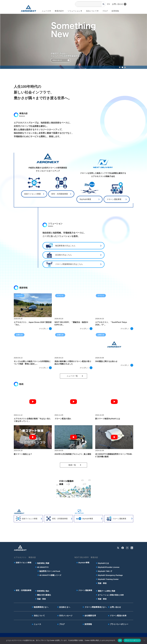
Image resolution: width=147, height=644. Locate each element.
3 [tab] (125, 68)
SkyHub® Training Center (107, 579)
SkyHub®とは (102, 563)
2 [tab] (123, 68)
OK (120, 640)
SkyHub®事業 (85, 199)
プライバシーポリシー (118, 624)
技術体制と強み (42, 591)
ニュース (36, 624)
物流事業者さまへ (40, 607)
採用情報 (115, 11)
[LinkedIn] (132, 548)
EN (108, 4)
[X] (118, 548)
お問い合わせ (119, 4)
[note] (127, 548)
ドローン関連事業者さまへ (95, 607)
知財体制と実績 (42, 563)
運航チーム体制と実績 (105, 591)
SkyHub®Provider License (108, 567)
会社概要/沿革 (89, 616)
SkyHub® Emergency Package (109, 575)
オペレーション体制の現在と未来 (110, 595)
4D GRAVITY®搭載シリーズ (49, 575)
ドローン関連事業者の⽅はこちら (64, 264)
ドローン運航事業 (114, 199)
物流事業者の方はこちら (60, 246)
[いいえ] (144, 640)
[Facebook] (123, 548)
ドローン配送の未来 (117, 616)
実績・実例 (40, 599)
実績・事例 (101, 583)
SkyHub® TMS (104, 571)
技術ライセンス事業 (33, 194)
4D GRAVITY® (42, 567)
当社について (38, 616)
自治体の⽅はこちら (58, 255)
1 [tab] (120, 68)
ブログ (105, 11)
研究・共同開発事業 (60, 194)
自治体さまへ (64, 607)
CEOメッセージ (65, 616)
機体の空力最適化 (43, 595)
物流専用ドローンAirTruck (49, 571)
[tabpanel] (73, 41)
